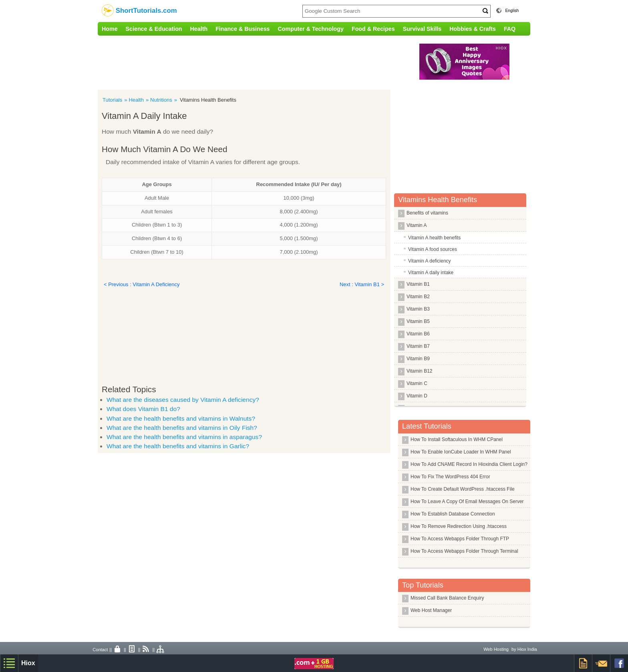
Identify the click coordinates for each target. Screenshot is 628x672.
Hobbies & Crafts (473, 29)
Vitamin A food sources (433, 249)
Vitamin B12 (419, 371)
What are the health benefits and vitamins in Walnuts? (181, 418)
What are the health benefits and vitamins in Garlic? (178, 446)
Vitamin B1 (418, 284)
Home (110, 29)
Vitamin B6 (418, 334)
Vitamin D (417, 396)
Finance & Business (243, 29)
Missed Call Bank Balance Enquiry (447, 598)
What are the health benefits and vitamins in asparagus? (184, 437)
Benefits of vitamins (427, 213)
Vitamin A (417, 225)
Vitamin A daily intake (431, 273)
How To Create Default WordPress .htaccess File (463, 489)
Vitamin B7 (418, 346)
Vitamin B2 (418, 297)
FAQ (510, 29)
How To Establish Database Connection (453, 514)
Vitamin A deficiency (430, 261)
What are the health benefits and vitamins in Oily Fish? (182, 428)
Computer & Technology (311, 29)
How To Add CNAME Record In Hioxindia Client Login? (469, 464)
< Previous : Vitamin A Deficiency (142, 284)
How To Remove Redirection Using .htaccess (459, 526)
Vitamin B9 (418, 359)
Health (199, 29)
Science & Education (154, 29)
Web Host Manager (431, 610)
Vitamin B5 (418, 321)
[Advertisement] (264, 62)
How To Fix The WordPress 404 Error (450, 477)
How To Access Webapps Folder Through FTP (460, 539)
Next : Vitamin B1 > (362, 284)
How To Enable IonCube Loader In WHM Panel (461, 452)
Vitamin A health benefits (434, 238)
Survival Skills (422, 29)
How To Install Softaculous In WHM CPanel (457, 439)
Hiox (28, 663)
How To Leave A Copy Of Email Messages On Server (467, 501)
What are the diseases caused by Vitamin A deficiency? (183, 400)
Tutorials (112, 100)
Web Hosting (496, 649)
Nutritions (161, 100)
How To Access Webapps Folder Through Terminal (464, 551)
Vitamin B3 (418, 309)
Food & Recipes (373, 29)
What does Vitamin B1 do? (143, 409)
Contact (100, 650)
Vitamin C (417, 383)
